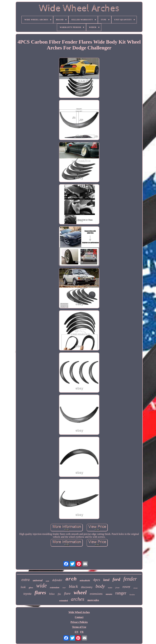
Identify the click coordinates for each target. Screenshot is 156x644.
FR (82, 632)
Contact (79, 617)
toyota (27, 594)
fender (130, 579)
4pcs (97, 580)
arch (71, 579)
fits (59, 594)
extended (64, 601)
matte (110, 588)
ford (116, 579)
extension (55, 587)
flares (40, 593)
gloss (31, 588)
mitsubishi (85, 580)
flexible (132, 595)
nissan (136, 588)
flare (67, 593)
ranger (121, 593)
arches (78, 599)
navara (109, 594)
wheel (80, 592)
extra (25, 580)
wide (41, 586)
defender (57, 580)
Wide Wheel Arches (79, 612)
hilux (52, 594)
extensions (96, 594)
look (23, 587)
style (47, 581)
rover (127, 587)
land (106, 580)
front (117, 588)
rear (64, 588)
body (100, 586)
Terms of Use (79, 627)
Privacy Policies (79, 622)
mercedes (93, 600)
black (73, 586)
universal (38, 580)
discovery (87, 587)
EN (76, 632)
